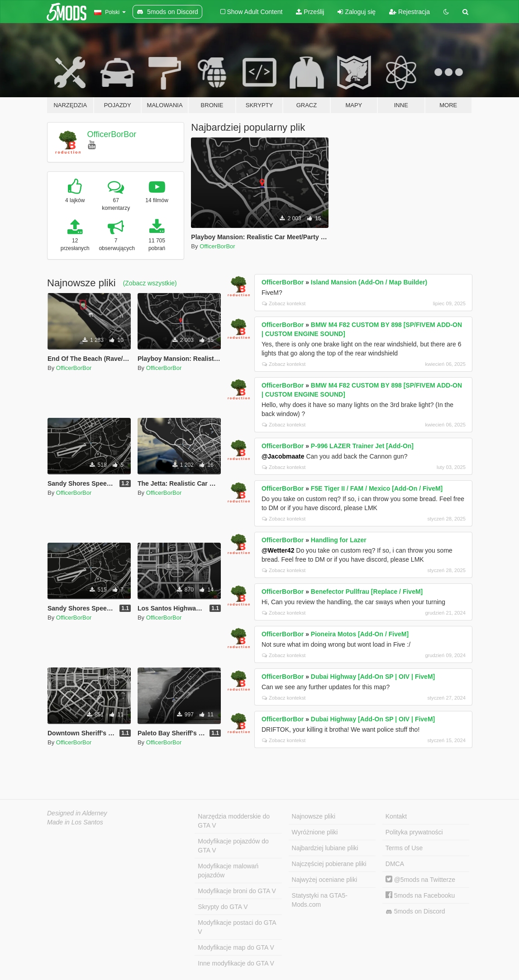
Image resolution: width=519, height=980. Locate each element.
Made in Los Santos (75, 822)
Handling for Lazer (339, 540)
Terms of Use (404, 848)
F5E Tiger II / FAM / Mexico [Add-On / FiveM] (377, 488)
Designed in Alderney (77, 813)
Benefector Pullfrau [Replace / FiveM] (367, 592)
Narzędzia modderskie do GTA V (234, 821)
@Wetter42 (278, 550)
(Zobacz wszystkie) (150, 283)
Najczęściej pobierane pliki (329, 864)
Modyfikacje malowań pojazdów (228, 871)
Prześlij (310, 12)
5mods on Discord (415, 911)
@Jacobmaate (283, 456)
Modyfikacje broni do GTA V (237, 891)
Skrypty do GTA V (223, 907)
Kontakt (396, 816)
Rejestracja (409, 12)
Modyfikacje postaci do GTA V (237, 927)
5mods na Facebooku (420, 895)
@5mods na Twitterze (420, 880)
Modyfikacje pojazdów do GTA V (233, 846)
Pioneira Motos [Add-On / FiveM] (360, 634)
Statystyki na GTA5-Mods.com (320, 900)
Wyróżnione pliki (315, 832)
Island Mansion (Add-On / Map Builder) (369, 282)
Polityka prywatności (414, 832)
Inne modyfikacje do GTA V (236, 963)
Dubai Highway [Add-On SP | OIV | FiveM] (373, 677)
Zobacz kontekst (284, 303)
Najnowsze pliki (314, 816)
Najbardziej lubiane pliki (325, 848)
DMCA (395, 864)
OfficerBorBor (112, 134)
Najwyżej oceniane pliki (325, 880)
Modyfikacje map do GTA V (236, 947)
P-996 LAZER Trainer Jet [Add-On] (362, 446)
